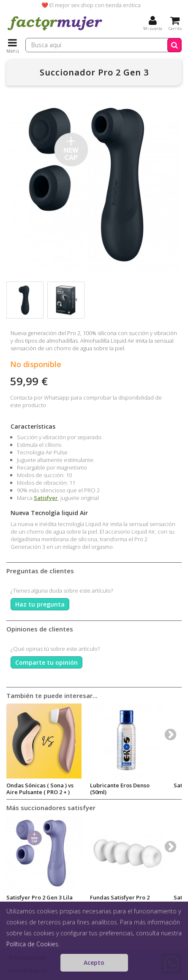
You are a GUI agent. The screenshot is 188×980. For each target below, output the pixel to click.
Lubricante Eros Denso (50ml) (120, 789)
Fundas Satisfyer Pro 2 (120, 897)
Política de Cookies (32, 944)
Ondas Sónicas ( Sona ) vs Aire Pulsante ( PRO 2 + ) (40, 789)
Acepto (94, 963)
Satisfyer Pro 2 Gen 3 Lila (40, 897)
